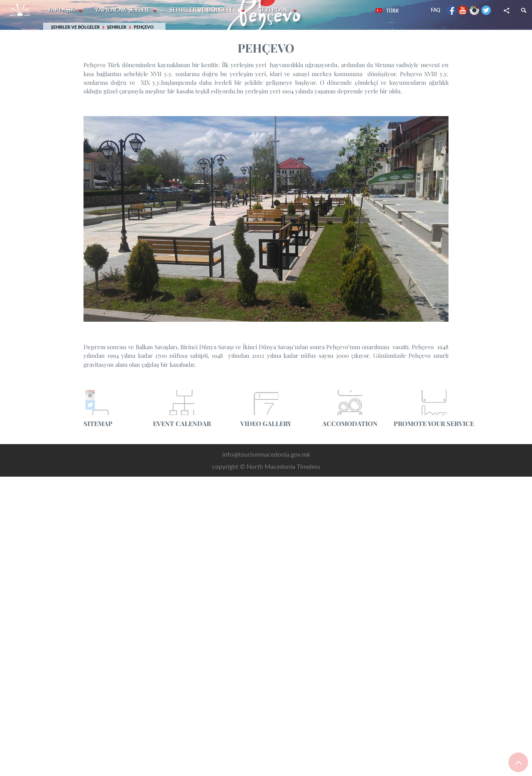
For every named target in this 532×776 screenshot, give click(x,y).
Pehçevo (144, 27)
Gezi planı (275, 10)
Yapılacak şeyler (123, 10)
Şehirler (117, 27)
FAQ (436, 10)
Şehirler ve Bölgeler (205, 10)
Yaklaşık (62, 10)
